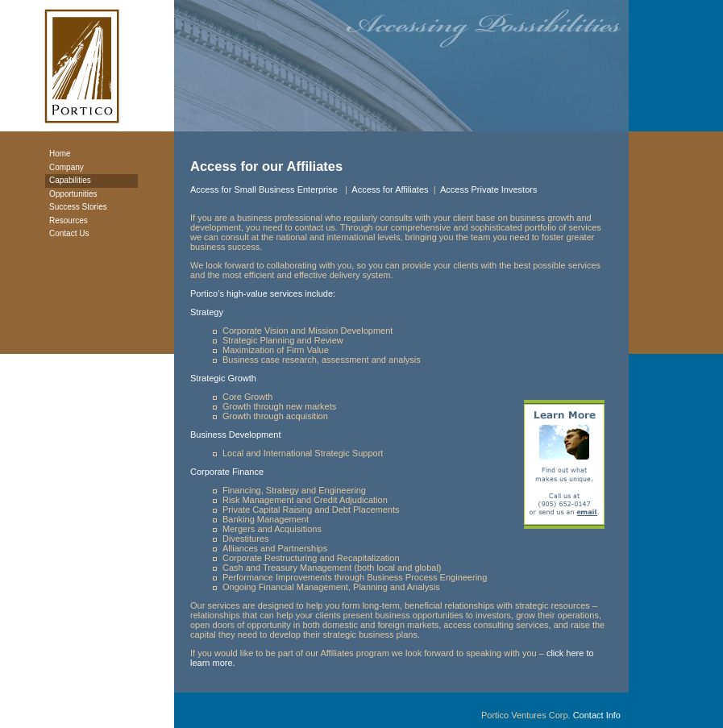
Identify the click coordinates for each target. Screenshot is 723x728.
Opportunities (73, 194)
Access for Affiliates (390, 189)
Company (66, 167)
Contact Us (69, 233)
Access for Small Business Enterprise (265, 189)
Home (60, 154)
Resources (69, 220)
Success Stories (78, 207)
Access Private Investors (488, 189)
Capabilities (70, 180)
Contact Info (597, 715)
